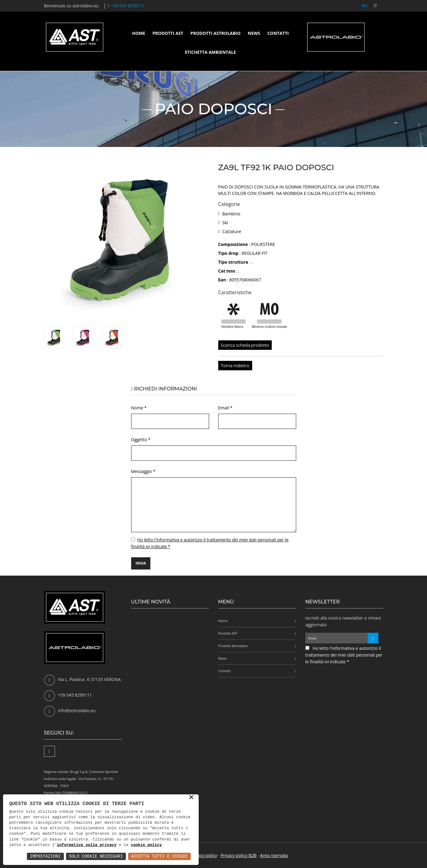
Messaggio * (143, 471)
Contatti (278, 33)
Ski (225, 223)
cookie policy (146, 845)
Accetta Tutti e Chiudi (159, 856)
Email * (225, 408)
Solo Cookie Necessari (96, 856)
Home (139, 33)
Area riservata (274, 855)
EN (365, 6)
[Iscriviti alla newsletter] (373, 638)
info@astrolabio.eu (77, 711)
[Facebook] (50, 751)
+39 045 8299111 (128, 6)
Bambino (231, 214)
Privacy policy (204, 855)
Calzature (232, 231)
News (254, 33)
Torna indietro (235, 366)
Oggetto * (141, 439)
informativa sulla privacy (87, 845)
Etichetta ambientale (210, 52)
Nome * (139, 408)
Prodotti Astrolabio (215, 33)
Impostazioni (45, 856)
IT (375, 6)
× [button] (191, 798)
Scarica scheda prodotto (245, 345)
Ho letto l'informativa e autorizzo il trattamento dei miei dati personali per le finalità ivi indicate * (344, 655)
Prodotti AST (168, 33)
